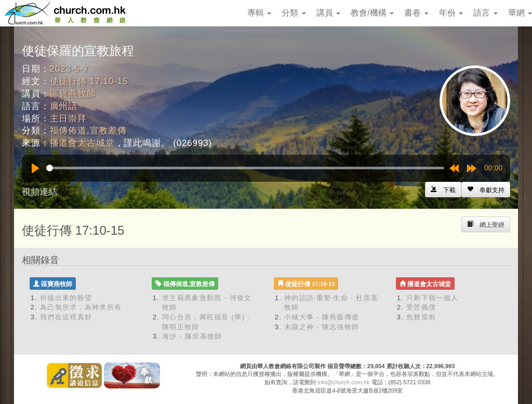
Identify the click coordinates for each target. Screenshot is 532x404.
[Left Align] (486, 190)
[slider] (245, 168)
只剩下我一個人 (432, 298)
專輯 (259, 13)
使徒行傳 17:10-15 (89, 81)
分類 (294, 13)
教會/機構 (372, 13)
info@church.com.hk (343, 382)
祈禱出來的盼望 (66, 298)
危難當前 (421, 317)
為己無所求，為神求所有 (81, 307)
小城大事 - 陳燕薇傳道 (322, 317)
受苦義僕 (421, 307)
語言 (485, 13)
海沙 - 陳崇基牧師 (192, 336)
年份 (451, 13)
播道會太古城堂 (82, 143)
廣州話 (64, 106)
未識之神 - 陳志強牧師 (322, 327)
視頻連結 (39, 192)
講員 (328, 13)
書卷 (416, 13)
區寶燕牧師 (73, 94)
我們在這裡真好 (66, 317)
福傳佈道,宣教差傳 (88, 131)
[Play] (35, 168)
